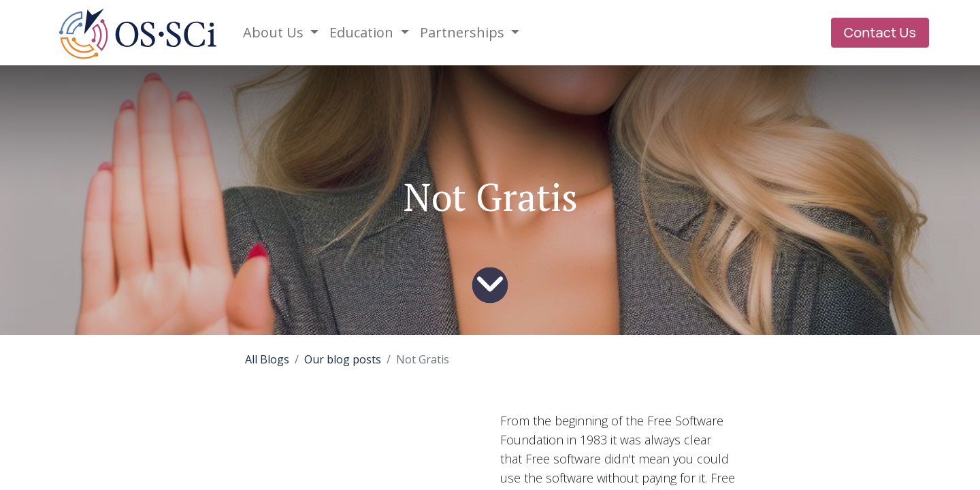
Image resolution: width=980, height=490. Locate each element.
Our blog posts (343, 359)
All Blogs (267, 359)
